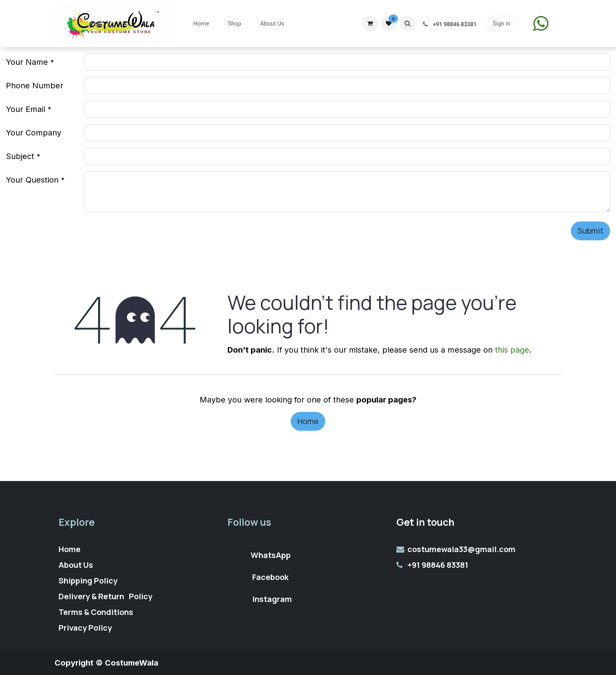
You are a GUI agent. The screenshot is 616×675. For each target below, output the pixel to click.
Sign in (501, 24)
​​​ (541, 23)
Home (308, 421)
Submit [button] (590, 231)
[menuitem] (201, 24)
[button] (408, 24)
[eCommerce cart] (370, 24)
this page (512, 350)
